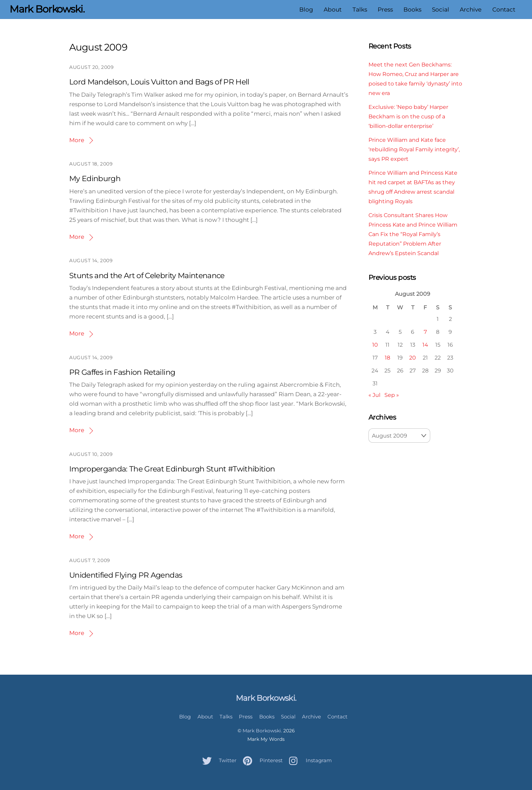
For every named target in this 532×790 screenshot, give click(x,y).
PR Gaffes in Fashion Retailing (122, 372)
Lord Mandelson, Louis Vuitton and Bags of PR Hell (159, 82)
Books (412, 9)
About (333, 9)
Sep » (392, 395)
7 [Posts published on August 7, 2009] (425, 332)
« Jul (374, 395)
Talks (359, 9)
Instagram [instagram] (309, 760)
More (77, 140)
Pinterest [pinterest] (261, 760)
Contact (503, 9)
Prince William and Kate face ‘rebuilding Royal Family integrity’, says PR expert (414, 149)
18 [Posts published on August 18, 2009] (387, 358)
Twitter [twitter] (218, 760)
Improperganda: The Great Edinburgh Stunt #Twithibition (172, 469)
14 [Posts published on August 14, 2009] (425, 345)
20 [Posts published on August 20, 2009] (413, 358)
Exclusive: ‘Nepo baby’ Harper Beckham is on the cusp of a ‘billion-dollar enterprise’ (408, 116)
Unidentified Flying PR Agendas (126, 575)
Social (441, 9)
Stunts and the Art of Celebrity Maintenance (147, 276)
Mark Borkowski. (262, 731)
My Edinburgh (95, 179)
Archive (471, 9)
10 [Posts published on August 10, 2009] (375, 345)
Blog (306, 9)
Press (385, 9)
